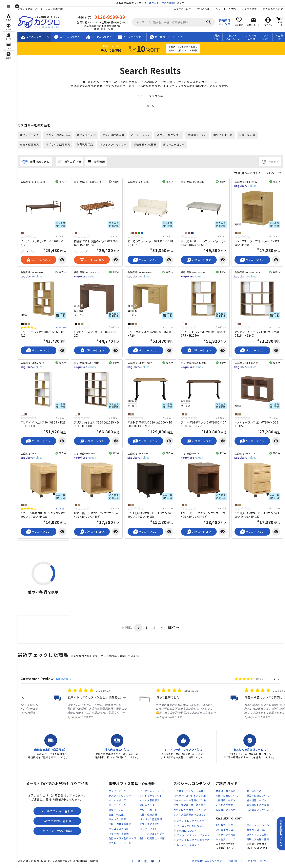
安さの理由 (204, 9)
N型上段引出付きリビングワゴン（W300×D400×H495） (43, 515)
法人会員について (273, 9)
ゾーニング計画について (191, 826)
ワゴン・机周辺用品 (58, 135)
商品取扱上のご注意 (258, 805)
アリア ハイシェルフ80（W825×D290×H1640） (43, 424)
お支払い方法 (254, 791)
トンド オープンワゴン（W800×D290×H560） (256, 424)
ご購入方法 (216, 37)
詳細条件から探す (225, 22)
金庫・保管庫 (247, 135)
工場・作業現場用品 (120, 824)
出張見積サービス (226, 800)
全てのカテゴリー (174, 144)
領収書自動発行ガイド (228, 810)
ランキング (266, 37)
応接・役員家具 (30, 144)
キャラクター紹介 (226, 834)
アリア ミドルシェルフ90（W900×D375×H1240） (203, 334)
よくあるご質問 (251, 37)
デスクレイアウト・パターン (193, 835)
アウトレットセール (120, 843)
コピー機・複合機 (119, 833)
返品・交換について (258, 795)
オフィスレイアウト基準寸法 (193, 840)
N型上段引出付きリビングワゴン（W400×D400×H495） (96, 515)
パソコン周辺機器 (119, 829)
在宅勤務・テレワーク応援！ (190, 791)
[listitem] (57, 703)
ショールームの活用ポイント (190, 800)
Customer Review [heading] (37, 679)
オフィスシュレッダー (152, 833)
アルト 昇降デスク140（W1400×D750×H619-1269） (204, 424)
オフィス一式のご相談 (162, 3)
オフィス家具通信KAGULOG (190, 814)
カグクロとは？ (183, 9)
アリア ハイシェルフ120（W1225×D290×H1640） (97, 424)
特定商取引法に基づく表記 (207, 861)
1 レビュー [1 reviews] (61, 327)
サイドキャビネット (151, 795)
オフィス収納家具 (113, 135)
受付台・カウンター (169, 135)
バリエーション (145, 260)
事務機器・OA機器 (145, 144)
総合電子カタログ (226, 830)
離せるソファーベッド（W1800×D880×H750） (150, 243)
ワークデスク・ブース (152, 791)
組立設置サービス (257, 800)
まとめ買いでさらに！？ (260, 810)
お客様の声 (279, 37)
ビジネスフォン (148, 829)
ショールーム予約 (226, 9)
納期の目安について (227, 795)
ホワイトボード (223, 135)
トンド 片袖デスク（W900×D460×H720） (150, 334)
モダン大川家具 (118, 819)
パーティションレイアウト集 (190, 795)
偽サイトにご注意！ (258, 834)
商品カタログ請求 (257, 830)
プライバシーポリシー (258, 861)
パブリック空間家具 (58, 144)
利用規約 (234, 861)
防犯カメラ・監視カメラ (123, 838)
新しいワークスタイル (189, 845)
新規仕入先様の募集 (258, 839)
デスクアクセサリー (120, 795)
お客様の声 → (63, 679)
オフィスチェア (86, 135)
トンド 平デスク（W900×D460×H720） (97, 334)
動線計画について (187, 830)
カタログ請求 (249, 9)
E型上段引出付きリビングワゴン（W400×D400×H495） (203, 515)
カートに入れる (38, 260)
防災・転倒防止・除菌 (152, 838)
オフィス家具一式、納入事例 (190, 805)
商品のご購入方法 (226, 791)
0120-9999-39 (110, 17)
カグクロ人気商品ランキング (190, 810)
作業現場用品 (85, 144)
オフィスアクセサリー (113, 144)
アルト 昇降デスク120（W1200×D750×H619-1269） (150, 424)
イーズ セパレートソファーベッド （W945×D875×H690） (203, 243)
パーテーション (140, 135)
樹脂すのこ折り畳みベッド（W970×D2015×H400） (96, 243)
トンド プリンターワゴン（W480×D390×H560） (257, 243)
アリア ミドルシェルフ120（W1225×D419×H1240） (257, 334)
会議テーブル (116, 810)
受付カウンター (148, 805)
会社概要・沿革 (224, 825)
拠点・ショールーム (233, 37)
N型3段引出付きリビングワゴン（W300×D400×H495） (257, 515)
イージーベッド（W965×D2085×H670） (43, 243)
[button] (275, 679)
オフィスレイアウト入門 (191, 821)
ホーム (150, 106)
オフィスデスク (30, 135)
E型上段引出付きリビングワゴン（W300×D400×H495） (150, 515)
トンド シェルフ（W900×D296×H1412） (43, 334)
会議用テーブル (197, 135)
